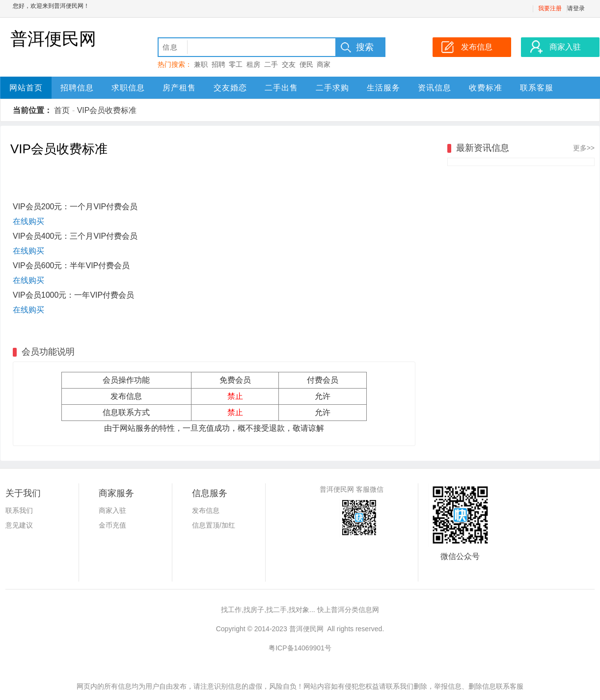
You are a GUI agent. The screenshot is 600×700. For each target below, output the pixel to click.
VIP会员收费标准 (107, 110)
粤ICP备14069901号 (300, 648)
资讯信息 (435, 88)
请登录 (576, 8)
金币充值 (112, 525)
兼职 (201, 64)
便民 (306, 64)
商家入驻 (112, 510)
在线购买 (28, 221)
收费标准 (486, 88)
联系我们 (19, 510)
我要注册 (550, 8)
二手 (271, 64)
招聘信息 (77, 88)
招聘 (218, 64)
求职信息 (128, 88)
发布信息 (206, 510)
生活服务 (383, 88)
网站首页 (26, 88)
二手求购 (332, 88)
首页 (62, 110)
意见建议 (19, 525)
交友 (289, 64)
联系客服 (537, 88)
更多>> (584, 148)
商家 (324, 64)
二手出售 (281, 88)
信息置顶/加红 (214, 525)
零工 (236, 64)
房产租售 (179, 88)
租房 (253, 64)
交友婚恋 (230, 88)
